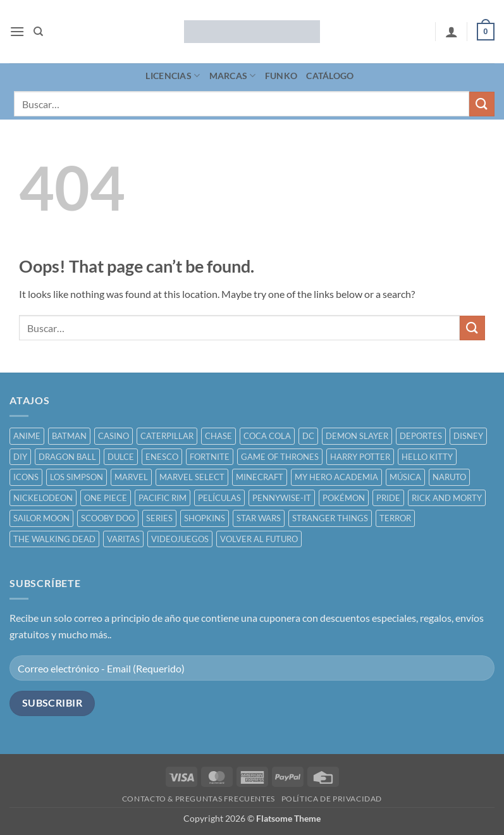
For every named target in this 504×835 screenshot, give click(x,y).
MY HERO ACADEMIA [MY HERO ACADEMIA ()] (336, 477)
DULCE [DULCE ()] (121, 457)
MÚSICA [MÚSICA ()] (405, 477)
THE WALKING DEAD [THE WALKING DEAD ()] (54, 539)
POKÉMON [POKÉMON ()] (344, 498)
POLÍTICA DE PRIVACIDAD (332, 799)
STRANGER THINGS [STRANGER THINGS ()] (330, 518)
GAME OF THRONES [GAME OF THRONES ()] (280, 457)
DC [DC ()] (308, 436)
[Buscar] (38, 32)
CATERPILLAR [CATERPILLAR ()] (167, 436)
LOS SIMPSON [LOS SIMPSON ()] (77, 477)
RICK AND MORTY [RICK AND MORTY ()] (447, 498)
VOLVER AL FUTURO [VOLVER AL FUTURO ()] (259, 539)
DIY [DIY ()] (20, 457)
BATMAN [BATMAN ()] (69, 436)
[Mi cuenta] (452, 32)
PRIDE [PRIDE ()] (388, 498)
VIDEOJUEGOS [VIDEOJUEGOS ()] (180, 539)
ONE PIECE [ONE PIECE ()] (106, 498)
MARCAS (233, 76)
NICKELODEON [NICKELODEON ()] (43, 498)
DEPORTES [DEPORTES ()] (421, 436)
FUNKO (281, 76)
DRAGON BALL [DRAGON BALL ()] (67, 457)
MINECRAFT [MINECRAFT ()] (260, 477)
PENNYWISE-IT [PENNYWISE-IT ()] (282, 498)
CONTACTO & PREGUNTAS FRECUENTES (199, 799)
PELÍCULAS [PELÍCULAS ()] (219, 498)
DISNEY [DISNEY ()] (468, 436)
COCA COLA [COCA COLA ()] (267, 436)
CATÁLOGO (330, 76)
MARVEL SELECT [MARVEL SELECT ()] (192, 477)
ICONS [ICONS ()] (26, 477)
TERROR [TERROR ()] (395, 518)
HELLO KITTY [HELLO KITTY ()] (427, 457)
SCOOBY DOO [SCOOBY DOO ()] (108, 518)
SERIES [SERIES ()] (159, 518)
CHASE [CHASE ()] (218, 436)
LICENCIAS (173, 76)
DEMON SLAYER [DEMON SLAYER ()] (357, 436)
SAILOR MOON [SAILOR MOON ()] (41, 518)
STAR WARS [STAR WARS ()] (259, 518)
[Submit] (482, 104)
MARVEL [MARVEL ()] (131, 477)
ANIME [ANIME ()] (27, 436)
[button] (17, 31)
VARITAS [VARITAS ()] (123, 539)
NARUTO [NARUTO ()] (449, 477)
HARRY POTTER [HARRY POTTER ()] (360, 457)
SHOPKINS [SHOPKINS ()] (205, 518)
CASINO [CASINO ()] (114, 436)
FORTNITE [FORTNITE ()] (210, 457)
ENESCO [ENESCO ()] (162, 457)
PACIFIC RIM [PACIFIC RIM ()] (163, 498)
